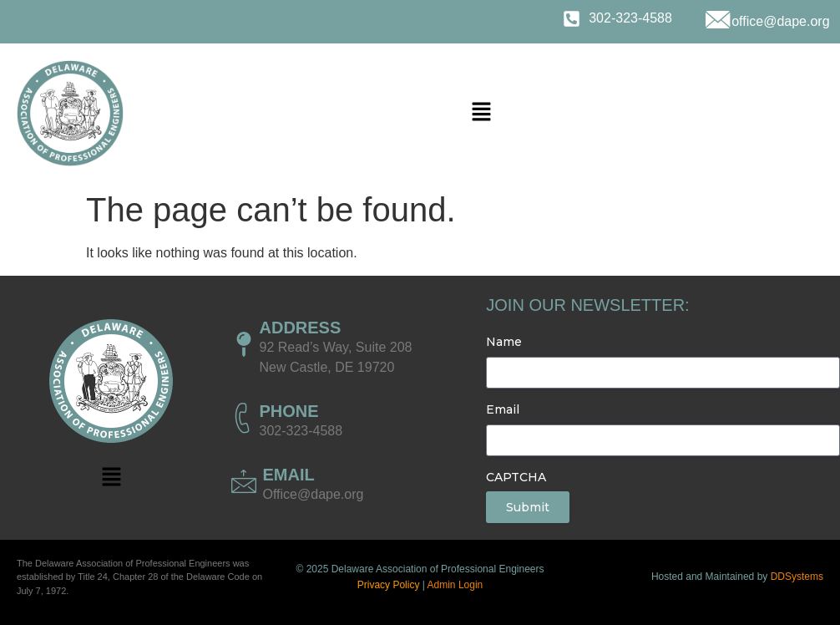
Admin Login (455, 585)
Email (503, 409)
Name (504, 342)
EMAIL (289, 475)
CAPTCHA (516, 477)
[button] (482, 113)
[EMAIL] (244, 481)
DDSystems (797, 577)
